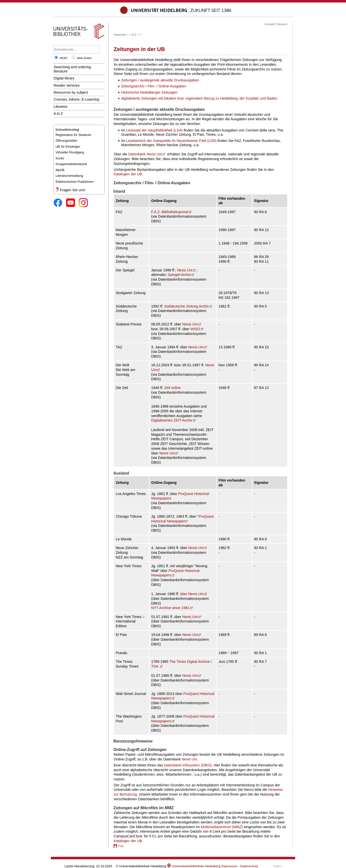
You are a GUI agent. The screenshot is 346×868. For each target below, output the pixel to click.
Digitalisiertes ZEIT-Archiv (172, 420)
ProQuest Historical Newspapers (175, 573)
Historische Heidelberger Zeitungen (149, 92)
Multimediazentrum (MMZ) (222, 827)
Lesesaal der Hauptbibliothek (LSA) (154, 130)
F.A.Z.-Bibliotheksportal (170, 212)
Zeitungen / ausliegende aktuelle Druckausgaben (160, 80)
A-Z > (135, 35)
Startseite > (121, 35)
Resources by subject (71, 92)
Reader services (67, 85)
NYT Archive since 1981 (170, 608)
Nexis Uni (185, 270)
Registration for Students (73, 135)
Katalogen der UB (128, 174)
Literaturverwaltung (69, 176)
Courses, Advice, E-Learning (76, 99)
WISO (195, 329)
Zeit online (172, 388)
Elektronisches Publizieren (75, 182)
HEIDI (63, 58)
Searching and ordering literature (72, 69)
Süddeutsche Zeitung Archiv (186, 306)
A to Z (58, 114)
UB (60, 170)
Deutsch (282, 24)
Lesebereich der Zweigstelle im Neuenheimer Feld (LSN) (171, 141)
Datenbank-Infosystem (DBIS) (188, 765)
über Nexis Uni (192, 594)
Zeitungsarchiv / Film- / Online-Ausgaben (154, 86)
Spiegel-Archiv (179, 275)
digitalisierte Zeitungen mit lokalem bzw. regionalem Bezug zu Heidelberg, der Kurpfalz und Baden (199, 98)
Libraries (60, 107)
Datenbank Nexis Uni (145, 154)
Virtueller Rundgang (70, 152)
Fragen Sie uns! (73, 190)
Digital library (64, 78)
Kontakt (270, 24)
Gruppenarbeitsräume (71, 164)
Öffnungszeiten (66, 141)
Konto (60, 158)
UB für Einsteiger (68, 147)
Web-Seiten (84, 58)
